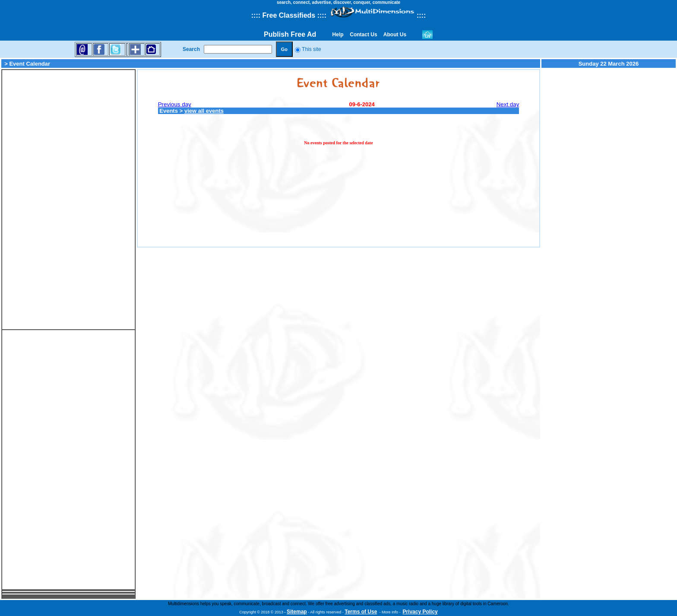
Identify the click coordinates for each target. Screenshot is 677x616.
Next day (508, 104)
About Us (395, 35)
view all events (204, 111)
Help (338, 35)
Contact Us (364, 35)
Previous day (175, 104)
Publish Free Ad (290, 34)
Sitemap (297, 612)
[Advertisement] (69, 200)
